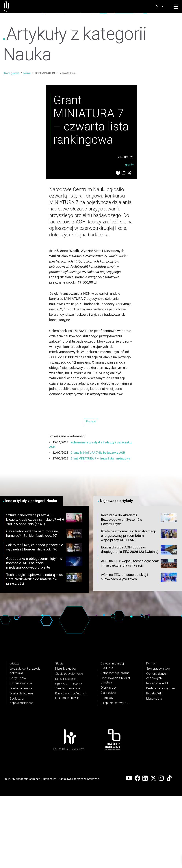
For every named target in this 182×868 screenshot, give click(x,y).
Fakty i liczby (18, 750)
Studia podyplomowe (69, 746)
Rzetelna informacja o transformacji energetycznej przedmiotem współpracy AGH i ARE (139, 608)
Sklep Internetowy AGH (116, 775)
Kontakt (151, 736)
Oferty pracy (109, 760)
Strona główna (11, 73)
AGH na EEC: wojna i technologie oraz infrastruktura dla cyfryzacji (139, 637)
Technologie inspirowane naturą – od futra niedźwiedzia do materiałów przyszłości (44, 651)
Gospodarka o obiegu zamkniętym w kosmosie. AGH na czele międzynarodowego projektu (44, 635)
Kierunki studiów (66, 741)
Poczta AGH (154, 766)
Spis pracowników (158, 741)
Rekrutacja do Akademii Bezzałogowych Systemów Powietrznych (139, 592)
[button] (176, 7)
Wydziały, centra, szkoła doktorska (25, 743)
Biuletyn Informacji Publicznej (113, 738)
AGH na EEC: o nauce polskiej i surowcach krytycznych (139, 650)
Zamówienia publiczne (115, 745)
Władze (15, 736)
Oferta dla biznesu (21, 766)
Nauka (27, 73)
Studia (59, 736)
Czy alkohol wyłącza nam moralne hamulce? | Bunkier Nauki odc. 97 (44, 607)
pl (158, 7)
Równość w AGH (157, 755)
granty (129, 237)
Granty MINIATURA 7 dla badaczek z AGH (97, 525)
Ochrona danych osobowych (157, 748)
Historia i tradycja (21, 755)
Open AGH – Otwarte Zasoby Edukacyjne (69, 758)
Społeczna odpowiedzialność (21, 773)
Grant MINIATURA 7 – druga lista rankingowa (100, 531)
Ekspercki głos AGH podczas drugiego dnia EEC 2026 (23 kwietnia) (139, 623)
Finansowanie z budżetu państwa (116, 752)
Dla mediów (108, 765)
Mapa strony (154, 771)
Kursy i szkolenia (66, 751)
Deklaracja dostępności (161, 760)
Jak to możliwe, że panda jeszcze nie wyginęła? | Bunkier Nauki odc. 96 (44, 620)
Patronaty (107, 770)
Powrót (91, 494)
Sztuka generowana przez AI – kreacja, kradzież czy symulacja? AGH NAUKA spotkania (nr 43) (44, 592)
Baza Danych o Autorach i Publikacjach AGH (71, 768)
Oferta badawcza (21, 760)
